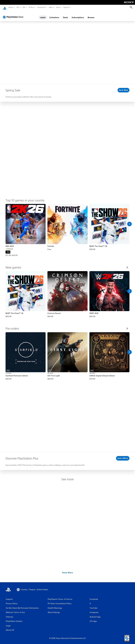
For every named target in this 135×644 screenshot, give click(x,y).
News (51, 7)
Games (11, 7)
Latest (43, 15)
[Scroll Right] (129, 221)
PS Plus (31, 7)
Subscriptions (78, 15)
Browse (91, 15)
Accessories (41, 7)
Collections (54, 15)
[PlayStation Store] (14, 14)
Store (58, 7)
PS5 (18, 7)
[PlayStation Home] (5, 7)
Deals (65, 15)
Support (66, 7)
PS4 (24, 7)
